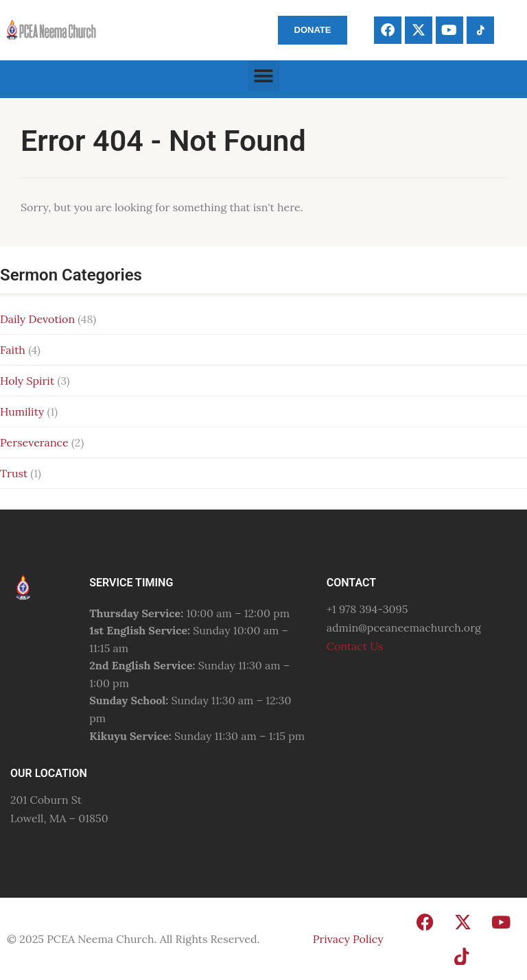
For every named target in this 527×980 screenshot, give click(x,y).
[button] (264, 76)
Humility (22, 411)
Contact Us (355, 646)
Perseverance (34, 442)
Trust (14, 473)
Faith (13, 350)
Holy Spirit (27, 381)
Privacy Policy (348, 939)
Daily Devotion (37, 319)
